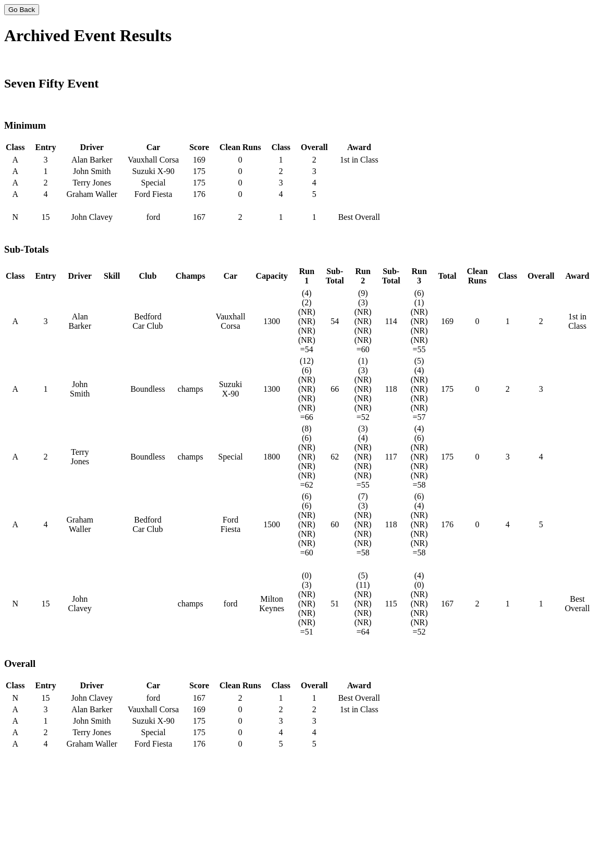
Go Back (22, 10)
